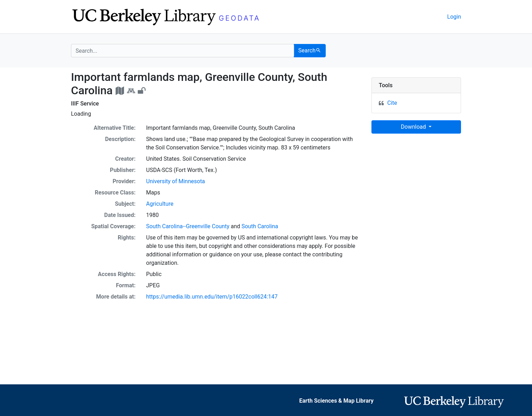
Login (454, 17)
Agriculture (160, 204)
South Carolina (260, 226)
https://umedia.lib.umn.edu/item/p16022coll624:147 (212, 297)
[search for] (183, 51)
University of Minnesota (176, 181)
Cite (392, 103)
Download (414, 127)
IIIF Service (85, 104)
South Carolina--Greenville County (188, 226)
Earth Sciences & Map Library (336, 401)
